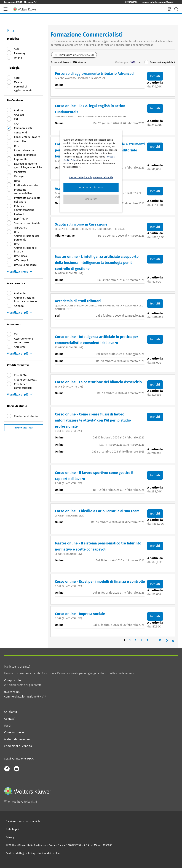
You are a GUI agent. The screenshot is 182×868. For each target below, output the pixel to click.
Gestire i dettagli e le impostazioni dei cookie (33, 853)
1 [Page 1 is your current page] (124, 640)
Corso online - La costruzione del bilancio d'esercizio (98, 382)
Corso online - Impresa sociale (80, 614)
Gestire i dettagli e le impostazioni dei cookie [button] (91, 177)
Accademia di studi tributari (78, 301)
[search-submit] (176, 9)
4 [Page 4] (141, 640)
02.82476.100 (12, 692)
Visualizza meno (18, 272)
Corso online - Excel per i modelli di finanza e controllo (100, 582)
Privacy (10, 837)
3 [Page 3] (136, 640)
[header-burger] (6, 9)
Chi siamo (11, 712)
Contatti (10, 719)
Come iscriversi (14, 732)
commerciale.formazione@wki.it (158, 2)
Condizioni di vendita (18, 746)
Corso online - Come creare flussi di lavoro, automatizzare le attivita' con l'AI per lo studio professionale (93, 420)
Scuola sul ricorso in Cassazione (81, 224)
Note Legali (12, 829)
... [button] (153, 640)
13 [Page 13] (160, 640)
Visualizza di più (18, 313)
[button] (91, 187)
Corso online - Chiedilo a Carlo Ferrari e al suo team (97, 511)
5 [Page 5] (147, 640)
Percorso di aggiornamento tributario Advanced (94, 74)
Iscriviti (155, 76)
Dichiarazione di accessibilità (23, 821)
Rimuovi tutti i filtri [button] (24, 428)
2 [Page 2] (130, 640)
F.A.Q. (8, 726)
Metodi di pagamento (18, 739)
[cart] (169, 9)
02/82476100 (131, 2)
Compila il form (14, 680)
